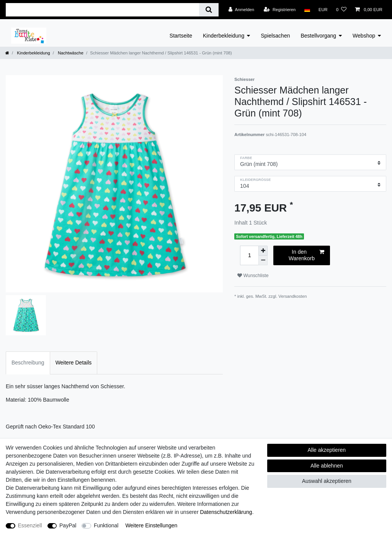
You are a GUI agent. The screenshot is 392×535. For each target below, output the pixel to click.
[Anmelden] (241, 10)
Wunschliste (253, 276)
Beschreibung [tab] (28, 363)
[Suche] (209, 10)
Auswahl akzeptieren (327, 481)
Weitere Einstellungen (151, 525)
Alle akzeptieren (327, 450)
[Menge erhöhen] (263, 251)
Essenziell (30, 525)
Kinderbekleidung (224, 36)
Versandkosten (292, 296)
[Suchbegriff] (102, 10)
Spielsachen (275, 36)
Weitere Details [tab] (74, 363)
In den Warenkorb (306, 255)
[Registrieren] (280, 10)
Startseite (181, 36)
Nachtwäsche (70, 53)
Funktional (106, 525)
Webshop (364, 36)
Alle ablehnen (327, 466)
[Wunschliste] (341, 10)
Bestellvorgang (318, 36)
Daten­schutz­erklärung (226, 512)
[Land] (307, 10)
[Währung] (323, 10)
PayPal (68, 525)
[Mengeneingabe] (249, 255)
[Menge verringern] (263, 260)
